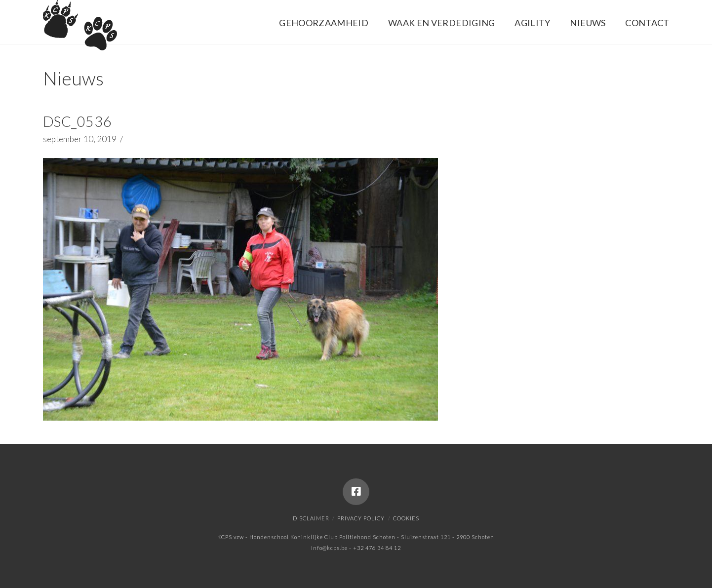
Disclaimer (311, 518)
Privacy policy (361, 518)
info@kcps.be (329, 548)
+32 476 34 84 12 (377, 548)
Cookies (406, 518)
